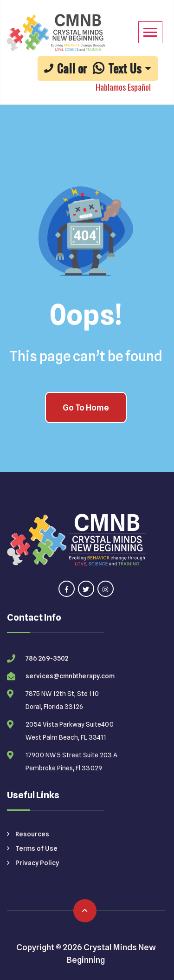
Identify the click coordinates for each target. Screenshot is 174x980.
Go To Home (86, 407)
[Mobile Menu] (150, 32)
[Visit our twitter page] (86, 589)
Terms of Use (32, 848)
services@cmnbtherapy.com (70, 676)
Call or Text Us (93, 68)
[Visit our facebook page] (67, 589)
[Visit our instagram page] (106, 589)
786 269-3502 (47, 658)
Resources (28, 834)
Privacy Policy (33, 863)
